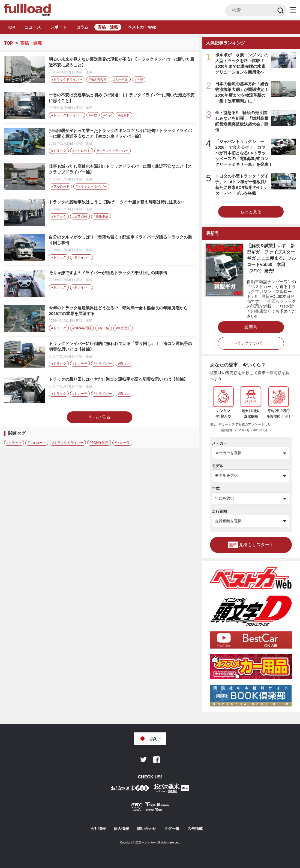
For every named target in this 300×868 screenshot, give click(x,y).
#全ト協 (103, 328)
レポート (58, 27)
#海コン (124, 364)
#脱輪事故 (101, 216)
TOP (11, 27)
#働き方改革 (98, 80)
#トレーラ (80, 364)
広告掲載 (195, 829)
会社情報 (98, 829)
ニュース (33, 27)
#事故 (93, 115)
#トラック (59, 151)
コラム (82, 27)
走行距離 (220, 511)
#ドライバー (82, 257)
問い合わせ (147, 829)
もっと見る (100, 417)
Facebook (157, 760)
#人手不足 (121, 80)
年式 (216, 488)
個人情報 (121, 829)
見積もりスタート (251, 545)
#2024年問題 (82, 328)
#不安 (139, 80)
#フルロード (82, 151)
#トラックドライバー (67, 80)
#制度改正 (123, 328)
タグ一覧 (172, 829)
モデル (218, 466)
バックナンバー (251, 343)
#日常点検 (80, 216)
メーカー (220, 443)
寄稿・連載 (108, 27)
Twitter (143, 760)
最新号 (251, 327)
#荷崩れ (124, 115)
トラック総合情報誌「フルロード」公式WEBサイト (27, 10)
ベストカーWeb (142, 27)
